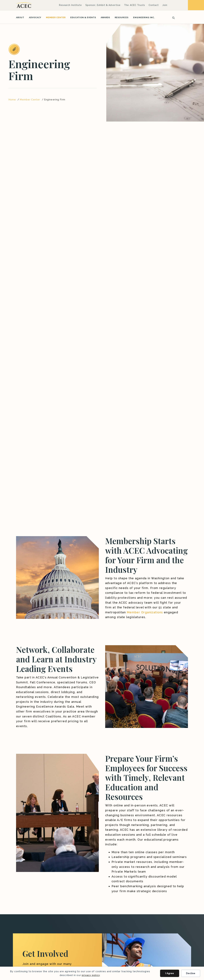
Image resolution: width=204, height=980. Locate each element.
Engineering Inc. (144, 17)
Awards (105, 17)
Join (165, 5)
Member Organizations (145, 612)
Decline (191, 973)
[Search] (172, 18)
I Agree (170, 973)
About (20, 17)
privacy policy (91, 975)
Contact (154, 5)
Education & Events (83, 17)
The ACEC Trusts (135, 5)
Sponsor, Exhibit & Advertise (103, 5)
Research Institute (70, 5)
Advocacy (35, 17)
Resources (122, 17)
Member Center (56, 17)
